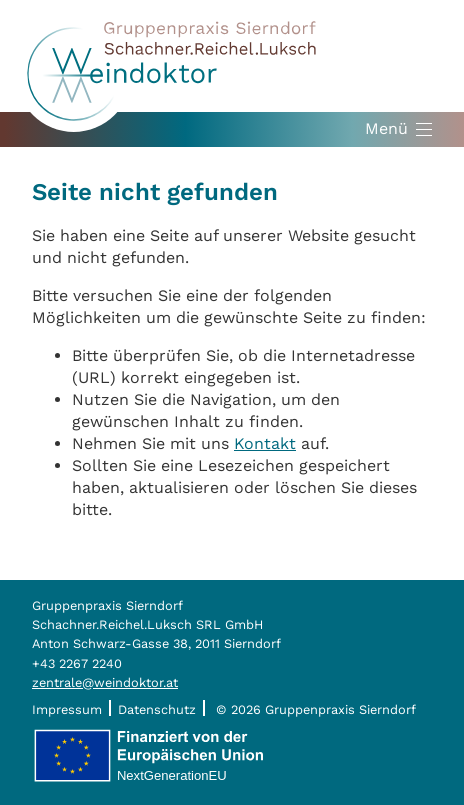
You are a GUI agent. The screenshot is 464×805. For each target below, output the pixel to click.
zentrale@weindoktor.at (105, 682)
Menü (386, 128)
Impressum (67, 709)
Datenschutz (157, 709)
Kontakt (265, 443)
